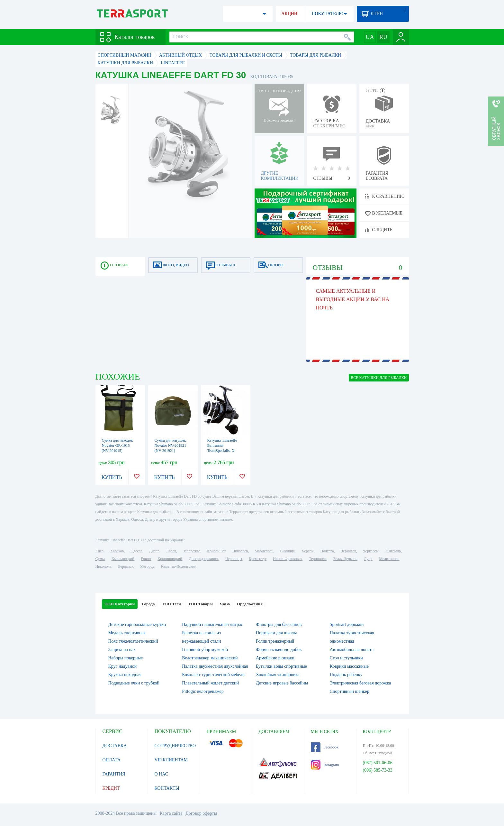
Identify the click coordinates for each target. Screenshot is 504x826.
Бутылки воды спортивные (281, 666)
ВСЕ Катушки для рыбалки (379, 378)
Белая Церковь (345, 559)
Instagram (325, 765)
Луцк (368, 559)
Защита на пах (122, 650)
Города (148, 604)
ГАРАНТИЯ (114, 774)
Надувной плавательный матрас (212, 624)
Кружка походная (125, 675)
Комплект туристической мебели (213, 675)
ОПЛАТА (112, 760)
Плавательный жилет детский (210, 683)
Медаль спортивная (127, 633)
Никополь (104, 566)
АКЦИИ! (290, 14)
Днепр (154, 551)
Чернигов (348, 551)
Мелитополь (389, 559)
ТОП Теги (171, 604)
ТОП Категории (120, 604)
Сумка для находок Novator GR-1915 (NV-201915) (117, 445)
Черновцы (234, 559)
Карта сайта (171, 813)
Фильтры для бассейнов (279, 624)
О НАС (161, 774)
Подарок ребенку (346, 675)
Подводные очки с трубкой (134, 683)
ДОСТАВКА (115, 746)
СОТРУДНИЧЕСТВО (175, 746)
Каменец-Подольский (179, 566)
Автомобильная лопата (352, 650)
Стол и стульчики (346, 658)
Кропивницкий (170, 559)
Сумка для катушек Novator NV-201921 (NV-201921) (171, 445)
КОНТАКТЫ (167, 788)
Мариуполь (264, 551)
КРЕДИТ (111, 788)
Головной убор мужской (205, 650)
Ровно (146, 559)
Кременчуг (257, 559)
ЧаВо (225, 604)
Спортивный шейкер (350, 691)
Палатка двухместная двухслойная (215, 666)
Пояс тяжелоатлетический (133, 641)
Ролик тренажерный (275, 641)
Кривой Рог (216, 551)
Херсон (308, 551)
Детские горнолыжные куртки (137, 624)
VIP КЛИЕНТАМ (171, 760)
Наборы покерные (126, 658)
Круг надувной (123, 666)
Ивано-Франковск (288, 559)
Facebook (325, 747)
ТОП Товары (200, 604)
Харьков (117, 551)
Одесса (136, 551)
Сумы (100, 559)
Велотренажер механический (210, 658)
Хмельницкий (123, 559)
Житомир (393, 551)
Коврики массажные (349, 666)
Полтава (327, 551)
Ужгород (147, 566)
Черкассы (371, 551)
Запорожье (192, 551)
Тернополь (318, 559)
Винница (287, 551)
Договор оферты (201, 813)
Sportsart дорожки (347, 624)
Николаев (240, 551)
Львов (171, 551)
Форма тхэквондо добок (279, 650)
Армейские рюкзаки (275, 658)
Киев (99, 551)
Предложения (250, 604)
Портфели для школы (276, 633)
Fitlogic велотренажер (203, 691)
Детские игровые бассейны (282, 683)
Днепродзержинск (204, 559)
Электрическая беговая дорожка (360, 683)
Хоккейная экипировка (278, 675)
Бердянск (126, 566)
